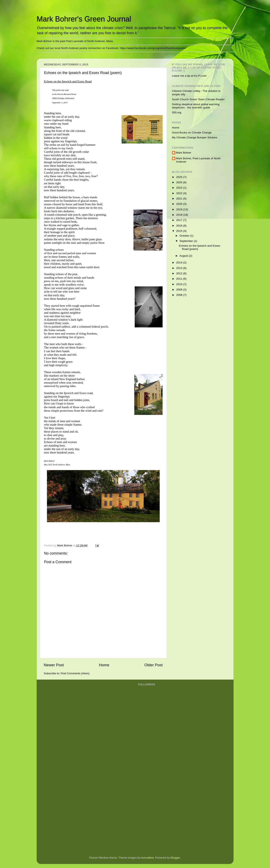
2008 (180, 295)
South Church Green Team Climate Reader (198, 99)
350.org (177, 112)
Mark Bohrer (184, 153)
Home (104, 665)
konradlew (148, 858)
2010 (180, 284)
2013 (180, 268)
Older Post (153, 665)
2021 (180, 199)
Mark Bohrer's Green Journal (84, 19)
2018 (180, 215)
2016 (180, 226)
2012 (180, 273)
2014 (180, 263)
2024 (180, 182)
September (187, 241)
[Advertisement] (155, 787)
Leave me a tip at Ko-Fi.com (189, 76)
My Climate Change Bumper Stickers (195, 137)
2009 (180, 290)
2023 (180, 188)
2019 (180, 209)
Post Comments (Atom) (75, 673)
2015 (180, 231)
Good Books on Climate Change (192, 133)
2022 (180, 193)
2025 (180, 177)
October (185, 236)
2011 (180, 279)
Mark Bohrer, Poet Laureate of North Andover (198, 160)
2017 (180, 220)
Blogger (175, 858)
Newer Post (54, 665)
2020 (180, 204)
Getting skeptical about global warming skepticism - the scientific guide (196, 106)
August (184, 256)
